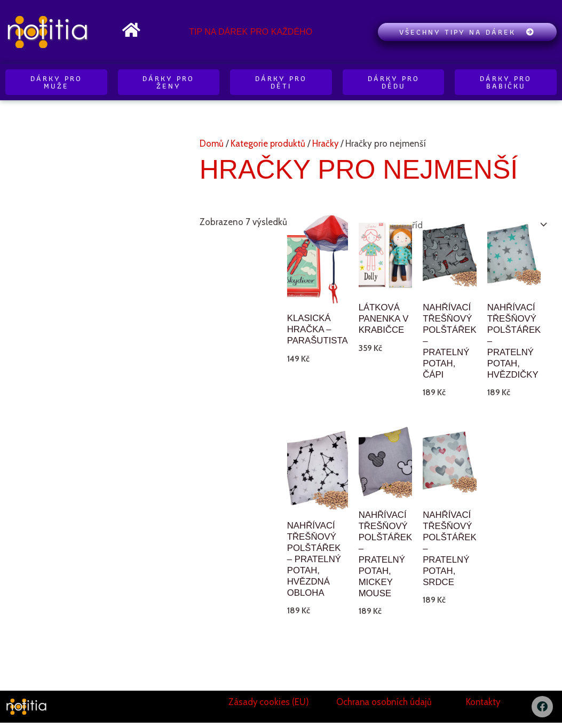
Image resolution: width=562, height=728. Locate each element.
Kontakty (483, 707)
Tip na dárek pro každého (251, 32)
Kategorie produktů (268, 143)
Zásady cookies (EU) (269, 707)
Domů (212, 143)
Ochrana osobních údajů (384, 707)
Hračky (326, 143)
